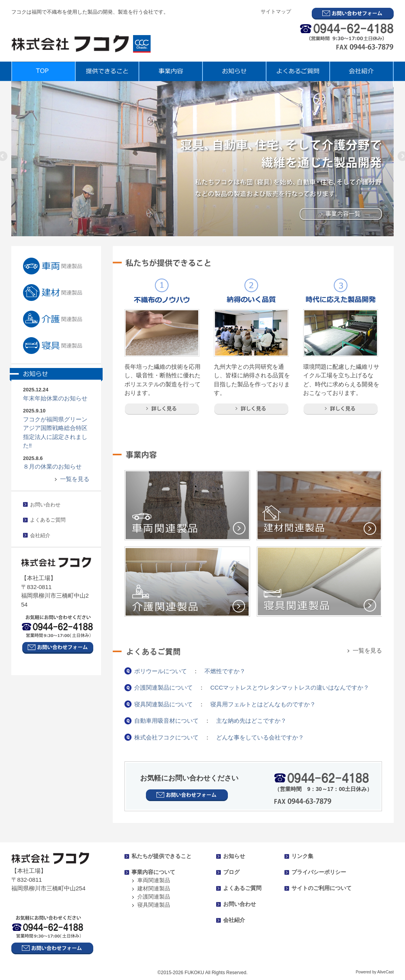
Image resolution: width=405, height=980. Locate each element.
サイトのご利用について (322, 888)
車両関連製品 (154, 880)
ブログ (231, 872)
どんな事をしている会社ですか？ (260, 737)
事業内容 (170, 71)
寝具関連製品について (163, 704)
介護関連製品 (154, 897)
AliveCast (385, 972)
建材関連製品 (154, 888)
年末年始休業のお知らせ (55, 398)
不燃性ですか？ (225, 671)
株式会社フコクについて (166, 737)
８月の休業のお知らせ (52, 466)
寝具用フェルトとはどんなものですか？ (263, 704)
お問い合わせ (45, 505)
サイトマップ (276, 11)
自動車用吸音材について (166, 721)
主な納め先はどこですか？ (251, 721)
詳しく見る (162, 409)
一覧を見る (75, 479)
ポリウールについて (161, 671)
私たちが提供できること (162, 856)
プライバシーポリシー (319, 872)
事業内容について (153, 872)
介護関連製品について (163, 687)
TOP (43, 71)
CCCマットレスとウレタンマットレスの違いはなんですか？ (290, 687)
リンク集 (302, 856)
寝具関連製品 (154, 905)
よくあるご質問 (298, 71)
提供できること (107, 71)
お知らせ (234, 71)
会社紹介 (361, 71)
